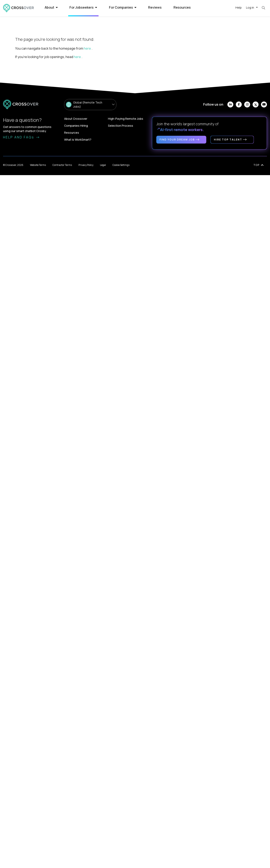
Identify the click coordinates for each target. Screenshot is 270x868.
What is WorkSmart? (78, 140)
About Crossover (76, 119)
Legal (103, 165)
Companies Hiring (76, 126)
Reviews (155, 7)
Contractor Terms (62, 165)
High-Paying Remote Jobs (126, 119)
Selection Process (121, 126)
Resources (182, 7)
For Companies (123, 7)
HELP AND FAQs (21, 137)
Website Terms (38, 165)
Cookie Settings (121, 165)
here (87, 48)
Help (239, 7)
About (51, 7)
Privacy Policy (86, 165)
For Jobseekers (83, 7)
